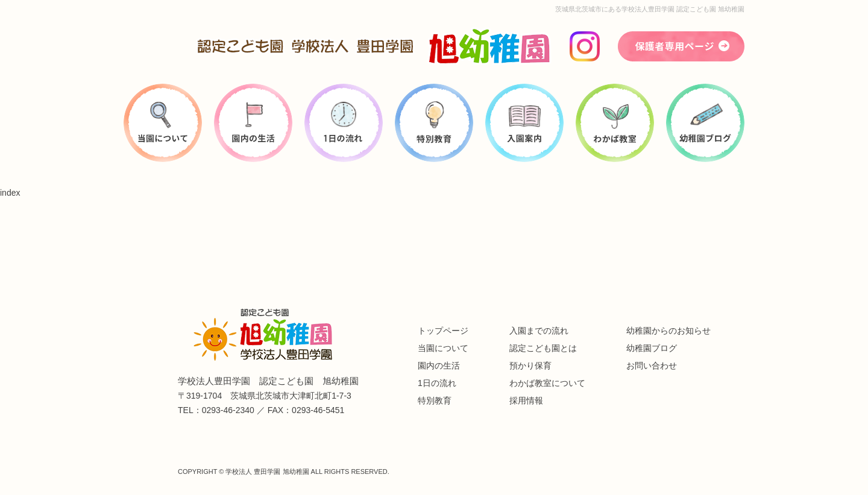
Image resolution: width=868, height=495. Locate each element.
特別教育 (435, 400)
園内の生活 (439, 366)
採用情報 (526, 400)
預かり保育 (530, 366)
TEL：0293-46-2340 (216, 410)
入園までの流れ (539, 331)
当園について (443, 348)
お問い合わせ (652, 366)
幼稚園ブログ (652, 348)
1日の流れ (437, 383)
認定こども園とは (543, 348)
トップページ (443, 331)
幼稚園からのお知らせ (668, 331)
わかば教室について (547, 383)
